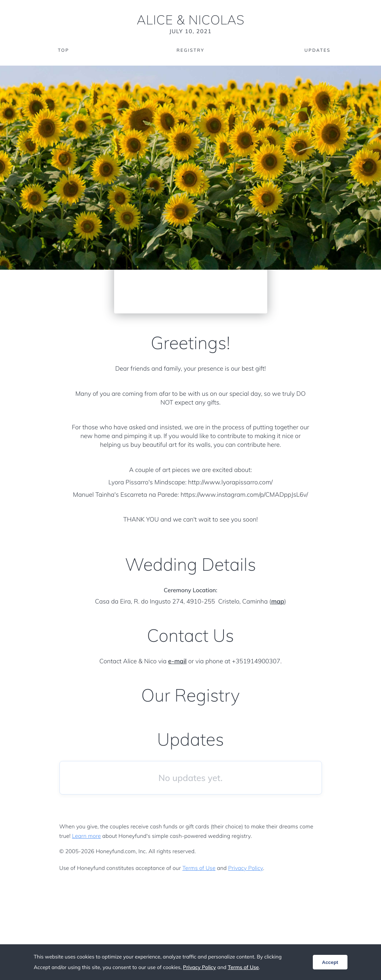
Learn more (87, 836)
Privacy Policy (246, 868)
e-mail (177, 661)
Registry (190, 50)
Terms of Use (199, 868)
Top (64, 50)
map (278, 602)
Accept (330, 962)
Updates (318, 50)
